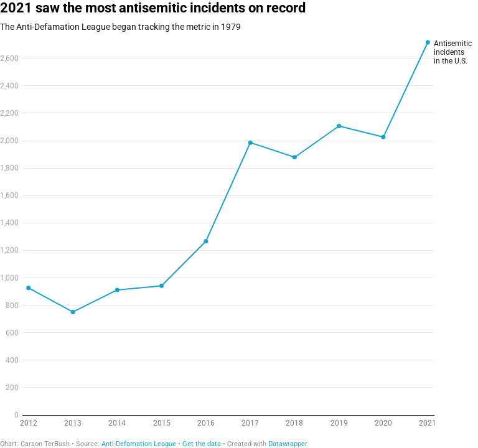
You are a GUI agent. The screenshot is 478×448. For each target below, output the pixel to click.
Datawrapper (288, 444)
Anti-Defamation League (139, 444)
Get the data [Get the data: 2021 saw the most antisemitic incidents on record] (202, 444)
